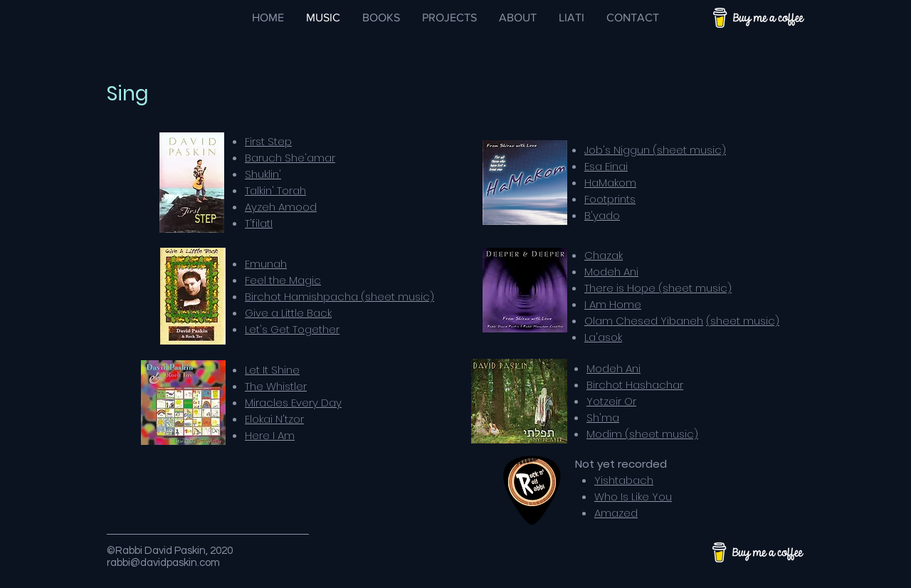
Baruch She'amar (290, 158)
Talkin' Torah (275, 190)
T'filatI (259, 223)
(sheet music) (743, 321)
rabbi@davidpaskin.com (163, 563)
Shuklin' (263, 174)
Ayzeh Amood (281, 207)
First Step (268, 141)
